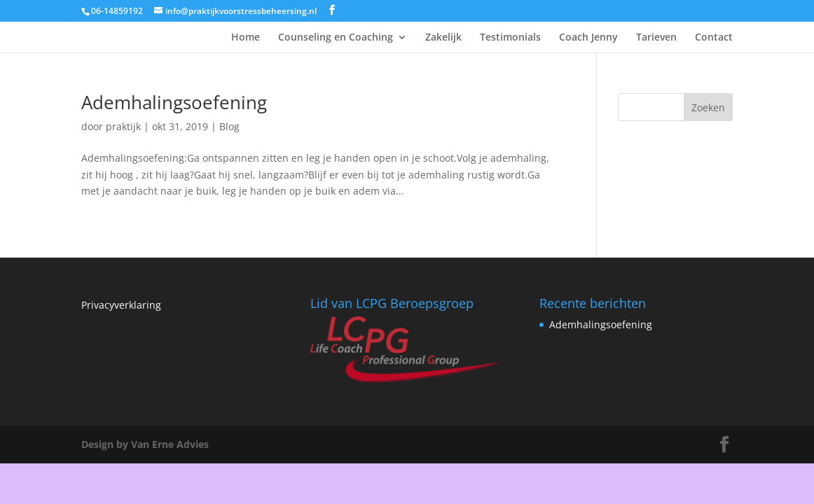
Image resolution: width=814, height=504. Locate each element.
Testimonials (510, 38)
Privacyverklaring (121, 305)
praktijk (123, 126)
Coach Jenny (588, 38)
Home (246, 38)
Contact (714, 38)
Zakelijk (443, 38)
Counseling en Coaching (336, 38)
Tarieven (656, 38)
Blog (229, 126)
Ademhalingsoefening (174, 102)
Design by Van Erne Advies (145, 444)
